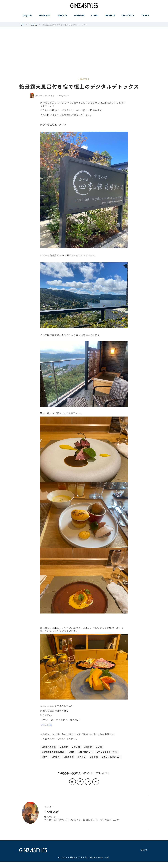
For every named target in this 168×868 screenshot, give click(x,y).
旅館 (105, 747)
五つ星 (114, 758)
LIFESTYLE (128, 17)
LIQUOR (27, 17)
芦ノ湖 (80, 747)
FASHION (79, 17)
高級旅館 (99, 758)
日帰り (85, 758)
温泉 (76, 753)
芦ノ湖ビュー (91, 753)
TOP (22, 25)
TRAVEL (146, 17)
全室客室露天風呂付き (55, 753)
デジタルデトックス (54, 758)
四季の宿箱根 (51, 747)
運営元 (144, 856)
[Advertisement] (84, 48)
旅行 (73, 758)
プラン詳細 (46, 725)
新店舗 (47, 763)
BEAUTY (110, 17)
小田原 (67, 747)
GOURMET (45, 17)
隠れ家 (93, 747)
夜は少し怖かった (66, 763)
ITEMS (95, 17)
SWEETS (62, 17)
